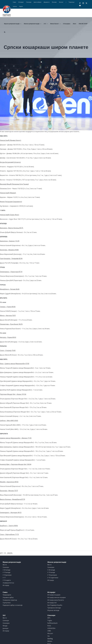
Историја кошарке (54, 595)
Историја (6, 585)
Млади (5, 626)
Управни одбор (8, 597)
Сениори (6, 567)
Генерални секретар (10, 600)
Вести (5, 565)
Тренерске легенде (54, 608)
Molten (50, 641)
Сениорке (51, 567)
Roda (49, 626)
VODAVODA (51, 628)
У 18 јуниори (7, 575)
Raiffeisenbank (52, 623)
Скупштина (7, 603)
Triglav (50, 620)
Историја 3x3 (52, 603)
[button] (5, 32)
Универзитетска (8, 583)
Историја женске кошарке (57, 597)
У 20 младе (51, 570)
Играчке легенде (53, 610)
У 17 (4, 578)
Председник (7, 595)
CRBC (49, 631)
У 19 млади (7, 572)
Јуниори (5, 628)
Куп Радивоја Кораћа (55, 605)
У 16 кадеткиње (53, 578)
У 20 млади (7, 570)
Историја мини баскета (56, 600)
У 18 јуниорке (52, 575)
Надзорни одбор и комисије (13, 605)
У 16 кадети (7, 580)
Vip (49, 636)
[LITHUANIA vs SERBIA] (46, 94)
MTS (49, 618)
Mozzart (50, 633)
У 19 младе (51, 572)
